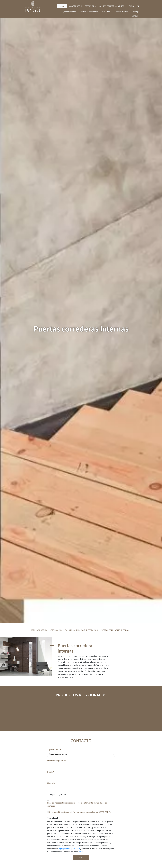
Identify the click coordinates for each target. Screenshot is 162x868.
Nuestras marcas (121, 12)
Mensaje (51, 783)
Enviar (81, 857)
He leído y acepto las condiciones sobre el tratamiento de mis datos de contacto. (77, 804)
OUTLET (62, 6)
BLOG (131, 6)
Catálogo (136, 12)
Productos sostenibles (89, 12)
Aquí (81, 852)
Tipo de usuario (55, 749)
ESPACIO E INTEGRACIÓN (87, 630)
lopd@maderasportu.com (69, 849)
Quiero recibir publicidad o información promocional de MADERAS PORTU (80, 812)
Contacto (136, 16)
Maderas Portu (38, 630)
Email (50, 772)
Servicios (106, 12)
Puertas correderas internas (115, 630)
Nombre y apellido (56, 761)
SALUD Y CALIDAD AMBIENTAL (112, 6)
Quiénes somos (69, 12)
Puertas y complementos (61, 630)
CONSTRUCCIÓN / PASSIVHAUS (82, 6)
